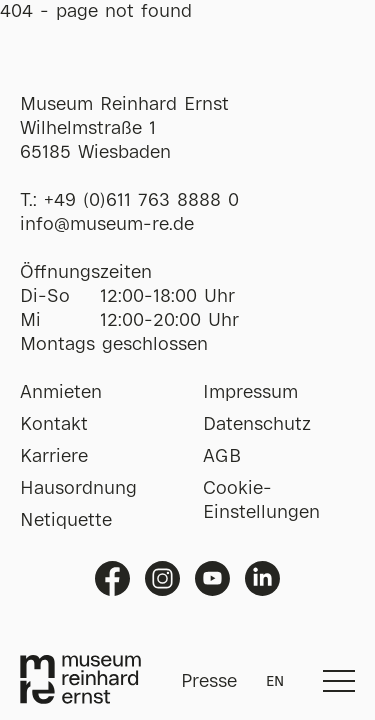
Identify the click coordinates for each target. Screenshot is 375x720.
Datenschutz (257, 425)
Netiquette (66, 521)
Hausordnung (78, 489)
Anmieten (61, 393)
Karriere (54, 457)
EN (275, 682)
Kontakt (54, 425)
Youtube (212, 578)
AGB (222, 457)
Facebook (112, 578)
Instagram (162, 578)
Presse (209, 682)
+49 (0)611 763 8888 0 (141, 201)
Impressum (250, 393)
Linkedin (262, 578)
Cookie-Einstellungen (261, 501)
